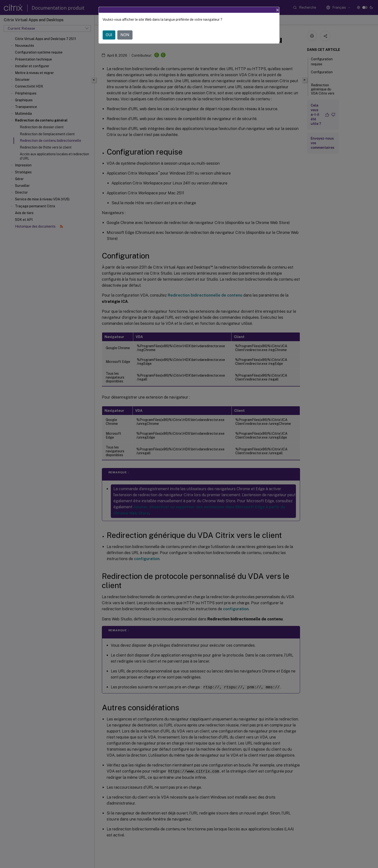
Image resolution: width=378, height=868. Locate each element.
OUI (109, 35)
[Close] (278, 10)
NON (125, 35)
